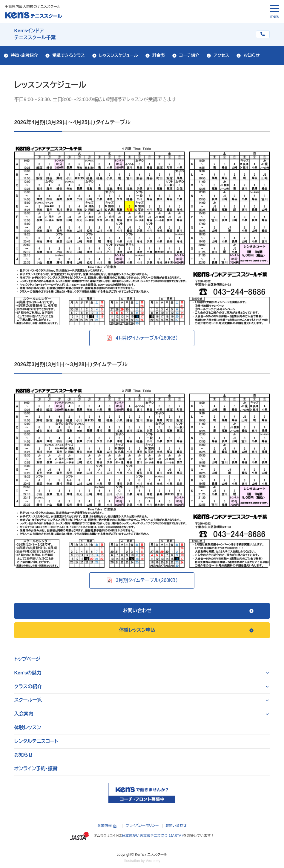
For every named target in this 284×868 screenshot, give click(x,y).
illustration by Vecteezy (142, 861)
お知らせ (24, 755)
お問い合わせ (176, 826)
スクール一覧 (28, 700)
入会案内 (24, 714)
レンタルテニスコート (36, 741)
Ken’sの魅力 (28, 673)
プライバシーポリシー (142, 826)
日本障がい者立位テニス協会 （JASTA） (152, 836)
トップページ (27, 659)
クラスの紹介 (28, 687)
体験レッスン (28, 728)
